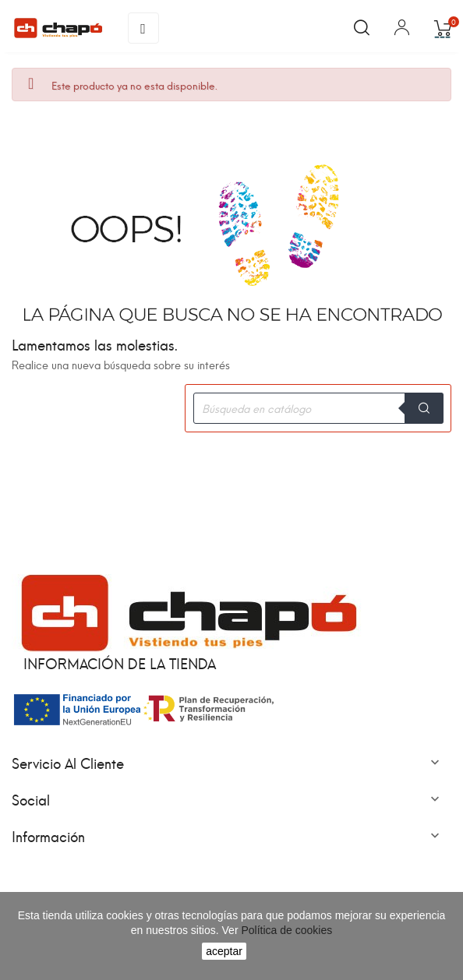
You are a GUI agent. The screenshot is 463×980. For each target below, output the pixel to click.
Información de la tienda (120, 663)
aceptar (224, 951)
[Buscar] (318, 408)
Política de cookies (286, 930)
